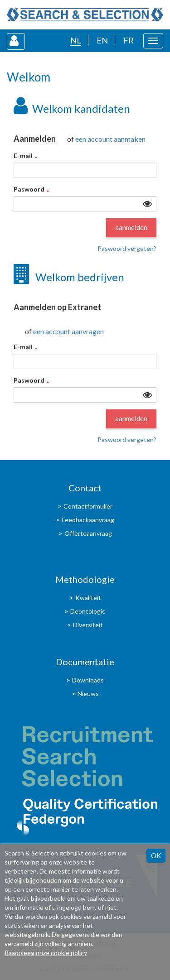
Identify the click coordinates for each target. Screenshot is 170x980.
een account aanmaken (110, 139)
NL (76, 40)
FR (129, 40)
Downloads (88, 680)
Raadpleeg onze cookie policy (46, 953)
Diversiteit (88, 625)
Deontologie (88, 611)
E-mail (23, 156)
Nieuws (88, 694)
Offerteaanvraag (88, 533)
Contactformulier (88, 506)
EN (102, 40)
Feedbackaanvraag (88, 520)
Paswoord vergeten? (127, 248)
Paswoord (29, 190)
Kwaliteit (88, 598)
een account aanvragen (68, 331)
